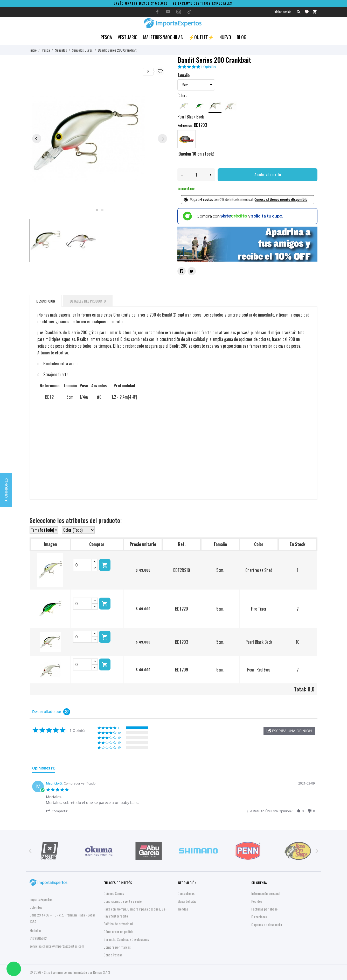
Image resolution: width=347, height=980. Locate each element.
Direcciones (259, 917)
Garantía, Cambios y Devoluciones (126, 939)
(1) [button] (120, 728)
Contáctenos (186, 893)
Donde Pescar (113, 955)
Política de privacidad (118, 924)
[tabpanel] (100, 138)
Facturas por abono (264, 909)
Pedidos (257, 901)
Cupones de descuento (267, 924)
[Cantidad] (196, 175)
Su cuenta (259, 883)
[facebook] (157, 12)
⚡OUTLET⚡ (201, 37)
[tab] (44, 769)
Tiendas (183, 909)
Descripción (46, 301)
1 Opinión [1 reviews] (208, 67)
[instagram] (179, 12)
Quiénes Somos (114, 893)
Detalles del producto (88, 301)
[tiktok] (189, 12)
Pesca (106, 37)
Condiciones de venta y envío (123, 901)
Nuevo (225, 37)
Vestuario (128, 37)
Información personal (266, 893)
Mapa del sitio (187, 901)
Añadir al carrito (268, 174)
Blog (242, 37)
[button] (289, 731)
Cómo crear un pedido (118, 931)
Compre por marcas (117, 947)
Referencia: (185, 125)
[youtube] (168, 12)
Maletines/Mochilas (163, 37)
